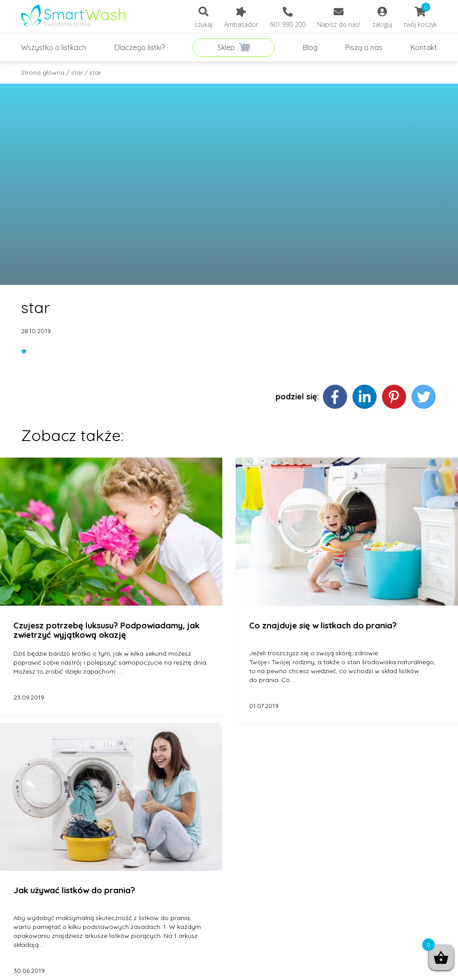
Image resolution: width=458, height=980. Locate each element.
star (77, 72)
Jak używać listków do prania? (74, 891)
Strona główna (43, 72)
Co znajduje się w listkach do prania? (323, 626)
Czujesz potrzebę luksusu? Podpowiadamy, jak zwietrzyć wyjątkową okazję (106, 630)
